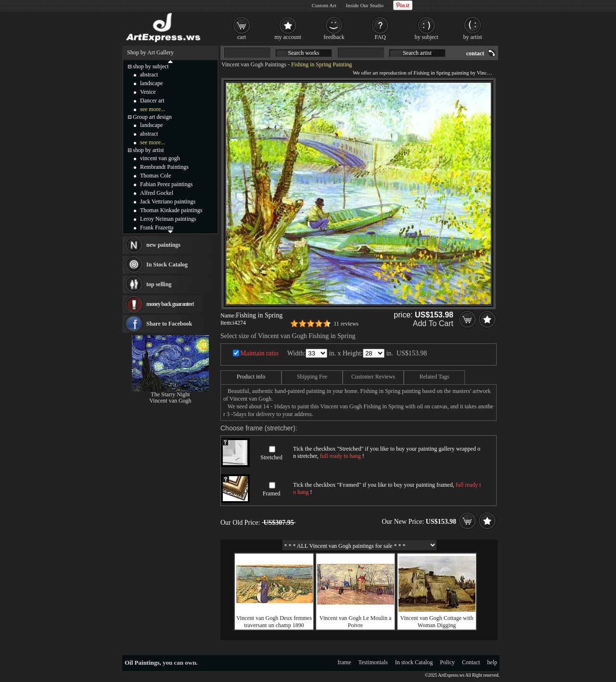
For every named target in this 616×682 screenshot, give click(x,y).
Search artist (417, 53)
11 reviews (346, 324)
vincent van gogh (160, 158)
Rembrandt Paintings (164, 167)
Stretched (271, 457)
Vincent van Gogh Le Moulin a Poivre (356, 622)
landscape (151, 83)
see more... (153, 109)
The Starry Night (170, 394)
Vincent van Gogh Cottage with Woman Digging (437, 622)
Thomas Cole (155, 176)
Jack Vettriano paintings (168, 202)
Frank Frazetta (157, 227)
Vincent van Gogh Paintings (254, 64)
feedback (334, 37)
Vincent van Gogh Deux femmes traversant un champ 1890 (274, 622)
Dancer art (152, 101)
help (492, 662)
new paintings (163, 245)
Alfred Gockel (157, 193)
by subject (427, 37)
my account (288, 37)
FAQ (380, 37)
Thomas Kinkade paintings (171, 210)
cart (242, 37)
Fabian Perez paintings (166, 184)
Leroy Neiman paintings (168, 219)
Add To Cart (433, 323)
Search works (304, 53)
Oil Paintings (142, 663)
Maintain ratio (259, 353)
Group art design (152, 117)
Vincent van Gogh (170, 401)
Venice (148, 92)
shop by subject (151, 66)
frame (345, 662)
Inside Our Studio (365, 5)
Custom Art (324, 5)
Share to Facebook (169, 324)
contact (475, 53)
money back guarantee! (170, 304)
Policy (447, 662)
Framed (272, 493)
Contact (471, 662)
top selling (159, 284)
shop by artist (148, 150)
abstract (149, 75)
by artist (473, 37)
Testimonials (373, 662)
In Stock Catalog (167, 265)
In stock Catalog (414, 662)
